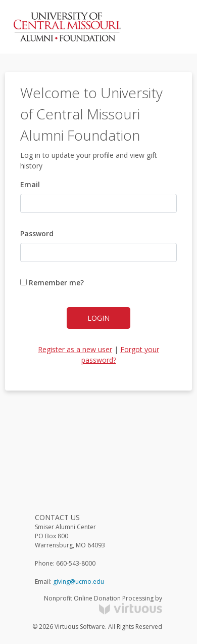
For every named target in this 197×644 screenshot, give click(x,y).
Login (98, 318)
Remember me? (52, 283)
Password (37, 233)
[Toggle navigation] (170, 27)
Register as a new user (75, 349)
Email (30, 184)
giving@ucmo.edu (79, 582)
